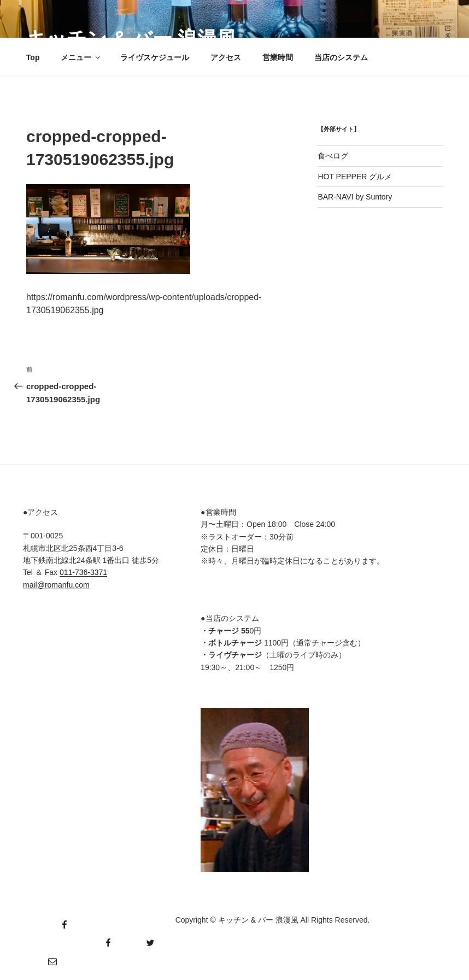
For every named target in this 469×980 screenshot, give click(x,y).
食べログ (333, 156)
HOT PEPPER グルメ (355, 177)
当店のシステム (341, 57)
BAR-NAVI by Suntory (355, 197)
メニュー (81, 57)
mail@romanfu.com (56, 585)
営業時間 (278, 57)
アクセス (226, 57)
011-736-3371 (83, 572)
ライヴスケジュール (155, 57)
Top (33, 57)
